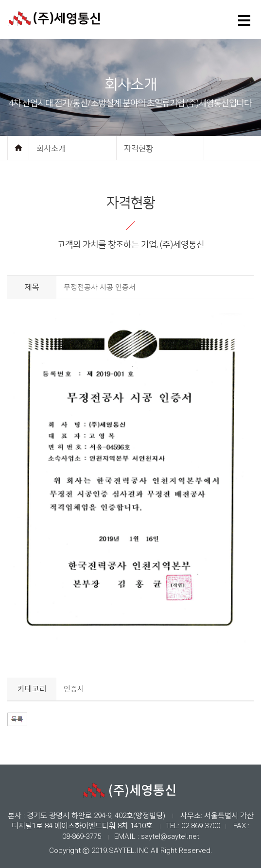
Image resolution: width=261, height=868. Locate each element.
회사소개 (51, 148)
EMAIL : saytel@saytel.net (157, 836)
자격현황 (139, 148)
